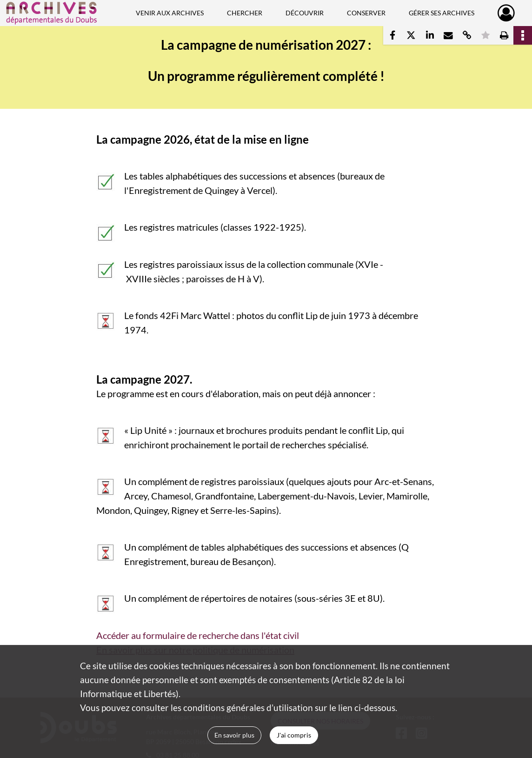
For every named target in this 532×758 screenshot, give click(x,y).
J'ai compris (294, 735)
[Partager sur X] (411, 35)
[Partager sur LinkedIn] (430, 35)
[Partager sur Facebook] (392, 35)
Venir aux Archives (170, 13)
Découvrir (305, 13)
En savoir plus (234, 735)
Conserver (366, 13)
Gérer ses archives (442, 13)
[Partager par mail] (448, 35)
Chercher (245, 13)
